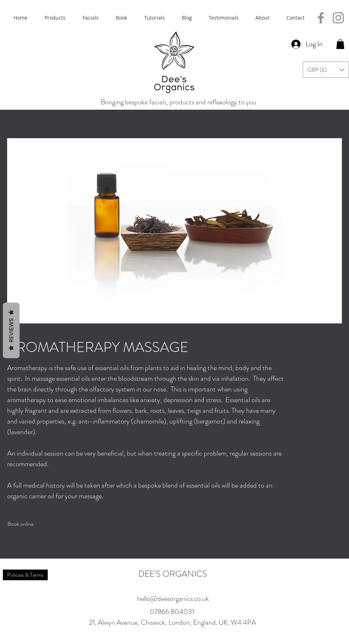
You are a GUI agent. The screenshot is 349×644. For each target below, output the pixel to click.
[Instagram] (338, 18)
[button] (340, 44)
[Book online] (20, 524)
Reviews (11, 331)
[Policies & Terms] (25, 575)
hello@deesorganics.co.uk (173, 599)
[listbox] (326, 70)
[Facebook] (321, 18)
